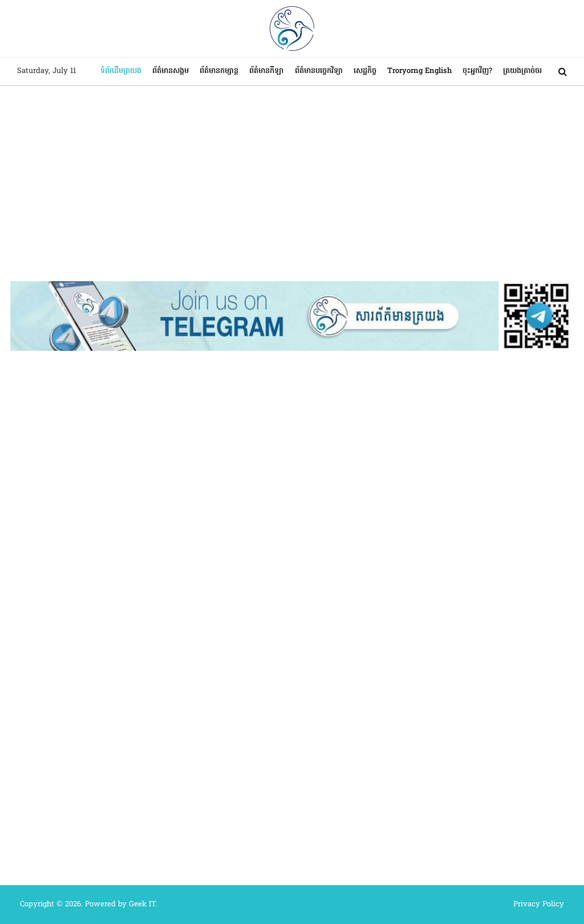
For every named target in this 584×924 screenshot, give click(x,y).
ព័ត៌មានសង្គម (171, 71)
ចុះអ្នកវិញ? (477, 71)
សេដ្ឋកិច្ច (365, 71)
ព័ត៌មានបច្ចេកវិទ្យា (319, 71)
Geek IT (142, 904)
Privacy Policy (539, 904)
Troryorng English (419, 71)
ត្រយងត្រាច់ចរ (522, 71)
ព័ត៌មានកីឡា (266, 71)
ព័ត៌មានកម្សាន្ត (219, 71)
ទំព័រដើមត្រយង (121, 71)
